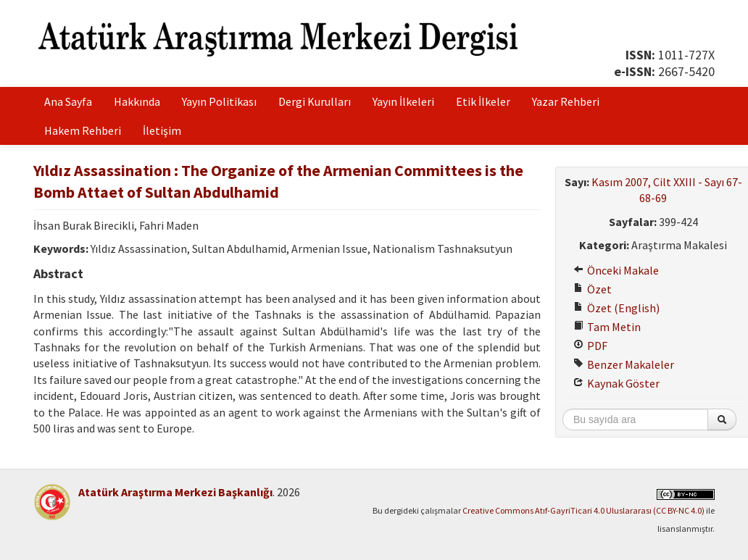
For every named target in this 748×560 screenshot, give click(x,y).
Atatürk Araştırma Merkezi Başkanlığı (175, 492)
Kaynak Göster (616, 383)
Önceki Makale (616, 270)
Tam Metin (607, 327)
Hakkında (137, 101)
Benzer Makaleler (624, 364)
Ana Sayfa (68, 101)
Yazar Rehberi (566, 101)
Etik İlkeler (483, 101)
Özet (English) (616, 308)
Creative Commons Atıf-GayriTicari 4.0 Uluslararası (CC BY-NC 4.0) (583, 510)
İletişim (162, 130)
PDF (590, 346)
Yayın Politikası (219, 101)
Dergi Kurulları (315, 101)
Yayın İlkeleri (403, 101)
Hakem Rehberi (83, 130)
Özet (593, 289)
